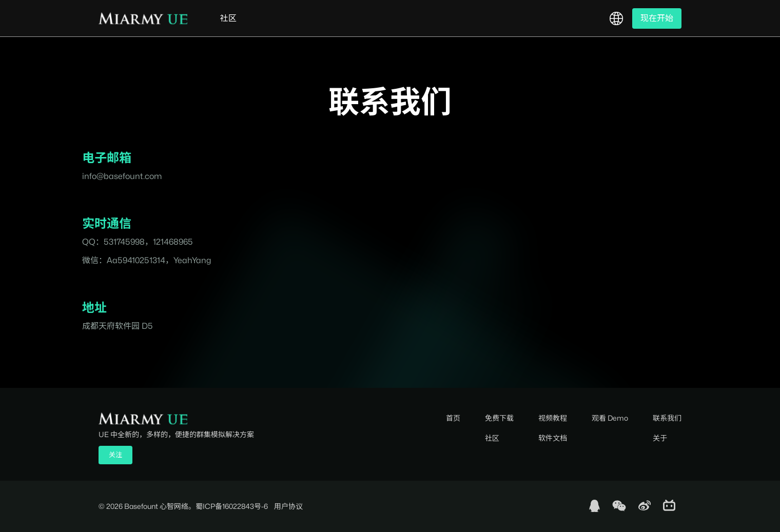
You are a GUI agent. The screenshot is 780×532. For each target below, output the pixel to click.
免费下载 (499, 418)
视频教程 (553, 418)
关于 (660, 438)
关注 (115, 455)
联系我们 (667, 418)
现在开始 (657, 18)
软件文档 (553, 438)
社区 (228, 18)
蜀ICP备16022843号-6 (232, 506)
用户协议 (288, 506)
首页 (453, 418)
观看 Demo (610, 418)
